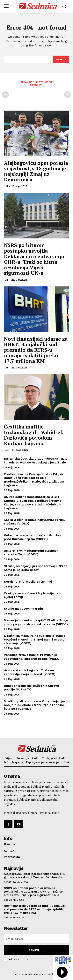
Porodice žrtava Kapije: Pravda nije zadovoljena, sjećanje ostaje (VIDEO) (32, 657)
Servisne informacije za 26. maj (28, 582)
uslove (26, 959)
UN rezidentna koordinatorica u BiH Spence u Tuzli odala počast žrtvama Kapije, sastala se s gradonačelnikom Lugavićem (33, 502)
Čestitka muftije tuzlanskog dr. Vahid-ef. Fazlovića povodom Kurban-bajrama (34, 435)
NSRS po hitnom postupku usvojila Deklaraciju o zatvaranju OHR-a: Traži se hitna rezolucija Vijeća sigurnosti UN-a (34, 259)
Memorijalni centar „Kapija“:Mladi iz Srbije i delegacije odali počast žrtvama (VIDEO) (36, 622)
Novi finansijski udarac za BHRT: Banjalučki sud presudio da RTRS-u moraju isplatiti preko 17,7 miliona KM (36, 350)
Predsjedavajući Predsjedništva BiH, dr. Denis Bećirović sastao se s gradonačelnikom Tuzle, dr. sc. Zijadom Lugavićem (34, 480)
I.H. (6, 186)
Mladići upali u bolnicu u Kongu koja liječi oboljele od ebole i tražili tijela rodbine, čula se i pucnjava (35, 705)
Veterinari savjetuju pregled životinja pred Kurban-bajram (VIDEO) (33, 537)
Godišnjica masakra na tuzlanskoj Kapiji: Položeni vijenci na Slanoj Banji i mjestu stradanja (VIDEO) (34, 639)
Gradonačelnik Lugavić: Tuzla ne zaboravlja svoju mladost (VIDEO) (30, 672)
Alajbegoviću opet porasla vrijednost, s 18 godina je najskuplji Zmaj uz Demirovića (36, 171)
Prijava (36, 950)
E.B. (7, 450)
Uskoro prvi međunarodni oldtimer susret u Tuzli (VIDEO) (31, 552)
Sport (8, 882)
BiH (6, 900)
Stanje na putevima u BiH (23, 609)
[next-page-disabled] (68, 95)
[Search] (61, 59)
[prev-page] (5, 95)
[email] (36, 939)
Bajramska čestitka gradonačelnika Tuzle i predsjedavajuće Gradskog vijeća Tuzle (36, 460)
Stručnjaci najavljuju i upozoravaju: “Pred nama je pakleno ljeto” (36, 568)
